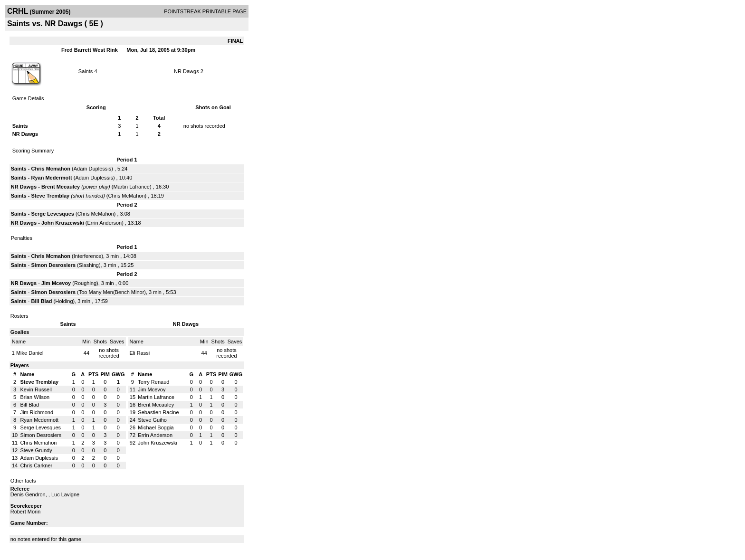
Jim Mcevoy (56, 283)
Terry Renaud (153, 382)
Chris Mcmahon (51, 169)
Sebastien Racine (158, 412)
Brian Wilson (35, 397)
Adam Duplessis (92, 169)
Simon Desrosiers (53, 265)
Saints (86, 71)
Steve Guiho (152, 420)
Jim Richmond (37, 412)
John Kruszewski (63, 223)
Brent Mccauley (61, 187)
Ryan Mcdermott (51, 178)
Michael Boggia (156, 427)
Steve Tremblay (50, 196)
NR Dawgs (186, 71)
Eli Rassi (140, 353)
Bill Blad (41, 301)
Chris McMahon (127, 196)
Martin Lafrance (132, 187)
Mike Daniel (30, 353)
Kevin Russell (36, 389)
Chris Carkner (36, 465)
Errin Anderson (104, 223)
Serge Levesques (53, 214)
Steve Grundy (36, 450)
